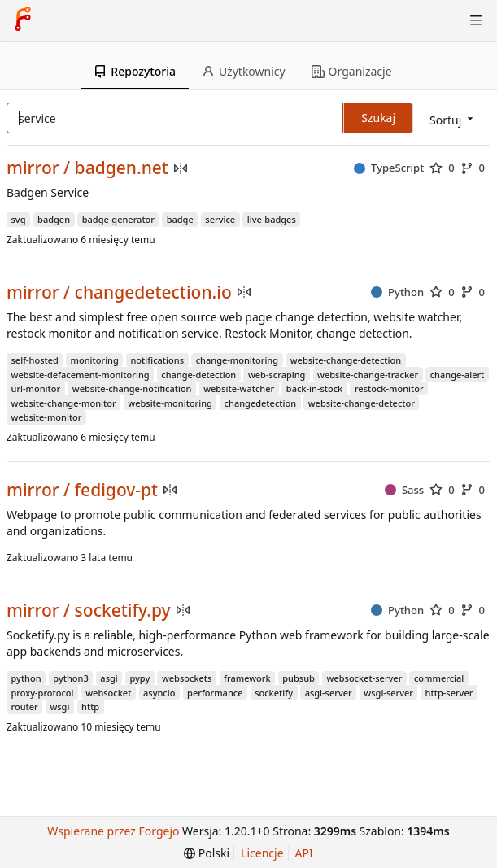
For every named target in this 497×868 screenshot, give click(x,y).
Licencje (262, 853)
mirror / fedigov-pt (82, 490)
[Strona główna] (23, 20)
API (304, 853)
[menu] (453, 119)
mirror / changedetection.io (119, 292)
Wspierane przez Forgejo (113, 831)
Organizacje (352, 71)
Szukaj (378, 118)
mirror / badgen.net (87, 168)
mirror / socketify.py (89, 611)
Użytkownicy (244, 71)
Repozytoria (135, 71)
